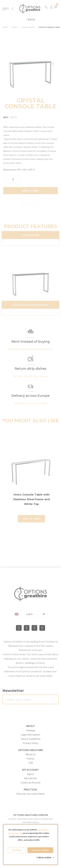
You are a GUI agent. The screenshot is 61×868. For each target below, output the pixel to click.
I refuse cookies (45, 857)
